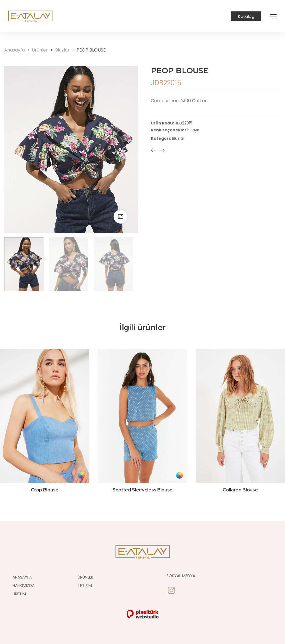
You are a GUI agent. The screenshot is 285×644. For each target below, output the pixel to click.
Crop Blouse (45, 490)
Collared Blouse (240, 490)
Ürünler (43, 50)
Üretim (19, 594)
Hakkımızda (24, 586)
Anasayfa (18, 50)
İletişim (85, 586)
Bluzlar (66, 50)
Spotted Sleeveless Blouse (142, 490)
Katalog (246, 16)
